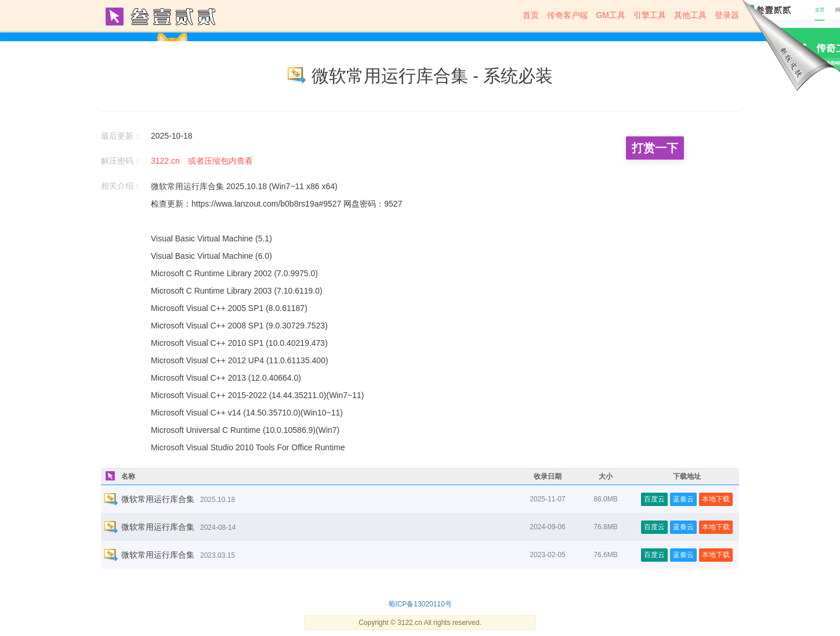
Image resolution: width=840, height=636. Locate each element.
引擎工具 (650, 15)
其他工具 (690, 15)
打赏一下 (655, 148)
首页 (531, 15)
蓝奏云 (683, 499)
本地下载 (716, 499)
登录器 (727, 15)
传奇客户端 (567, 15)
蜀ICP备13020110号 (420, 604)
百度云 (654, 499)
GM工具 (611, 15)
